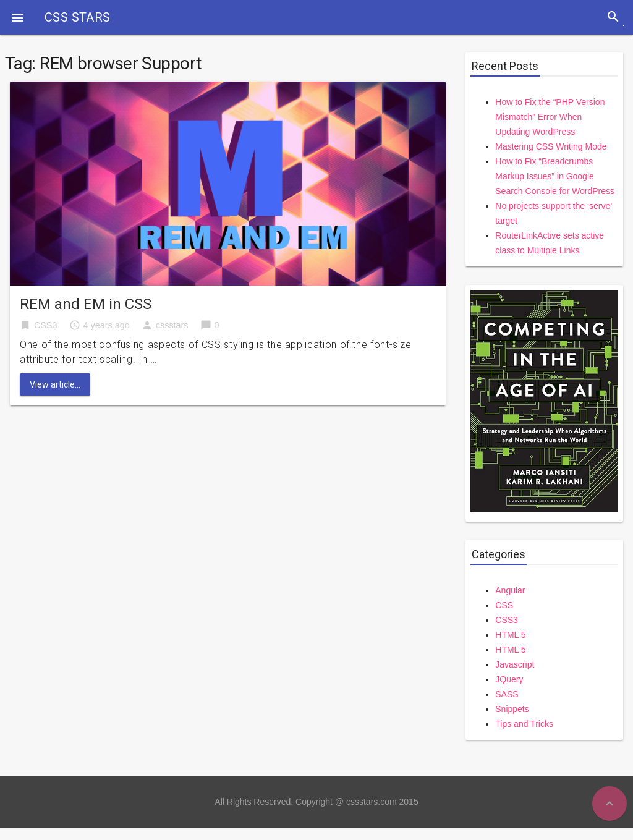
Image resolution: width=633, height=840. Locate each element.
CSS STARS (78, 17)
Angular (510, 590)
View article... (55, 384)
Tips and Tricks (524, 724)
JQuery (509, 679)
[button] (17, 17)
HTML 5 (510, 635)
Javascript (515, 664)
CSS (504, 605)
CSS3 (46, 325)
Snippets (512, 709)
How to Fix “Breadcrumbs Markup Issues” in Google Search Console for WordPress (555, 176)
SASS (507, 694)
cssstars (172, 325)
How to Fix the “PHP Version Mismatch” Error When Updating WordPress (550, 117)
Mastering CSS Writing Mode (551, 146)
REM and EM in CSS (86, 304)
